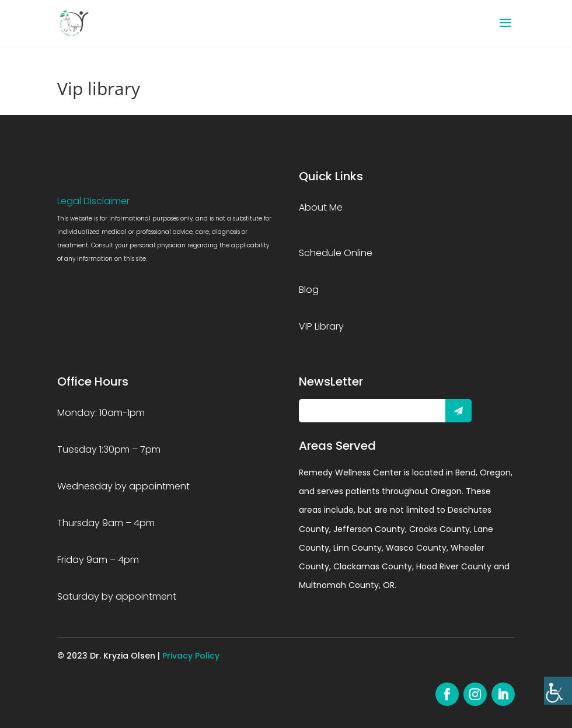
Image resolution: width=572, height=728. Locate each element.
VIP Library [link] (321, 326)
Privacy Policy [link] (191, 656)
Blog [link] (309, 290)
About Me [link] (321, 207)
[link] (558, 691)
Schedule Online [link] (336, 253)
